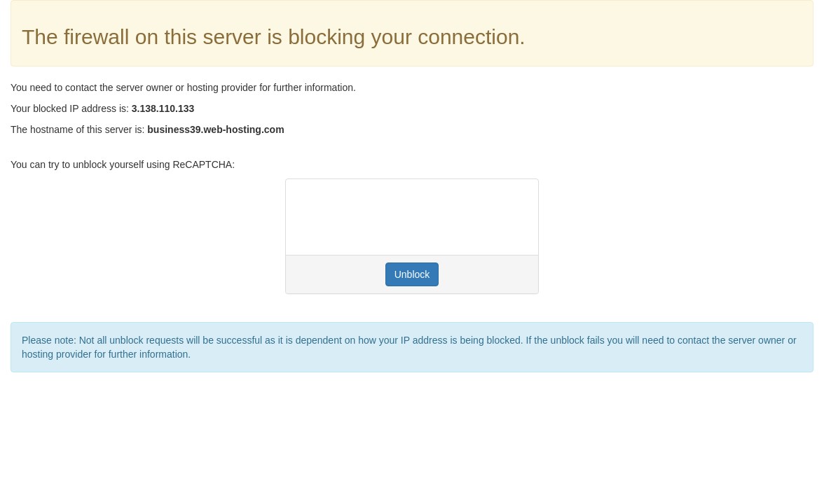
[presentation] (403, 217)
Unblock (412, 274)
